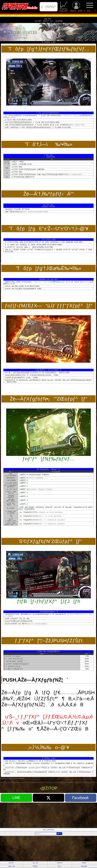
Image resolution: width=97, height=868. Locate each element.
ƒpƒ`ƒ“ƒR (35, 863)
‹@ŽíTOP (49, 788)
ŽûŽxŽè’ (64, 7)
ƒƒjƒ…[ (90, 7)
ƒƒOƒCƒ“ (49, 7)
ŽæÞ (60, 866)
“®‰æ (84, 863)
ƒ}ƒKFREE (84, 866)
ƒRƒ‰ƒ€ (60, 863)
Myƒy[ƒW (76, 7)
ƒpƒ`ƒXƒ (12, 863)
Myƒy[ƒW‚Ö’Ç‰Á (49, 830)
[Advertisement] (48, 815)
